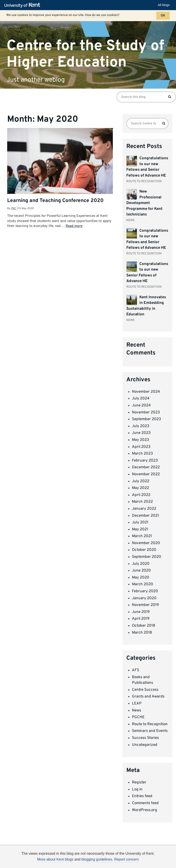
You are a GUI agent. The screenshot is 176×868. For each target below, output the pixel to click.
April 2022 (141, 495)
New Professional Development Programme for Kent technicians (144, 203)
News (137, 711)
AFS (136, 670)
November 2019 (145, 605)
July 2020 (141, 564)
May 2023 (140, 440)
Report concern (126, 859)
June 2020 (141, 571)
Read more (74, 226)
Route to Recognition (150, 724)
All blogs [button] (164, 5)
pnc (14, 209)
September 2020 (147, 557)
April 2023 (141, 447)
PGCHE (138, 717)
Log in (137, 789)
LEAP (137, 704)
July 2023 (141, 426)
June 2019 (141, 612)
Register (139, 783)
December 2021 (145, 516)
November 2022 (146, 474)
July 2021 (140, 523)
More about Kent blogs (55, 859)
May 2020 (141, 578)
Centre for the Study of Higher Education (85, 54)
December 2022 (146, 467)
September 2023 (146, 419)
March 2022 (142, 502)
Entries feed (142, 796)
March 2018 (142, 633)
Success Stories (145, 738)
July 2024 (141, 399)
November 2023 (146, 413)
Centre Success (145, 690)
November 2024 (146, 392)
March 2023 (142, 454)
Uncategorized (145, 745)
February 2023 (145, 461)
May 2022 (140, 488)
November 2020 (146, 543)
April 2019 (141, 619)
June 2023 (141, 433)
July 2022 (141, 481)
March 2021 (142, 536)
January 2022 (144, 509)
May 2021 (140, 529)
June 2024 (141, 406)
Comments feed (145, 803)
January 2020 (144, 598)
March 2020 (143, 584)
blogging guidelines (97, 859)
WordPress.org (145, 810)
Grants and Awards (148, 697)
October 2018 (144, 626)
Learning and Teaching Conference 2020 (55, 201)
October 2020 (144, 550)
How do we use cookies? (102, 15)
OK (163, 16)
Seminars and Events (150, 731)
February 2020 (145, 591)
